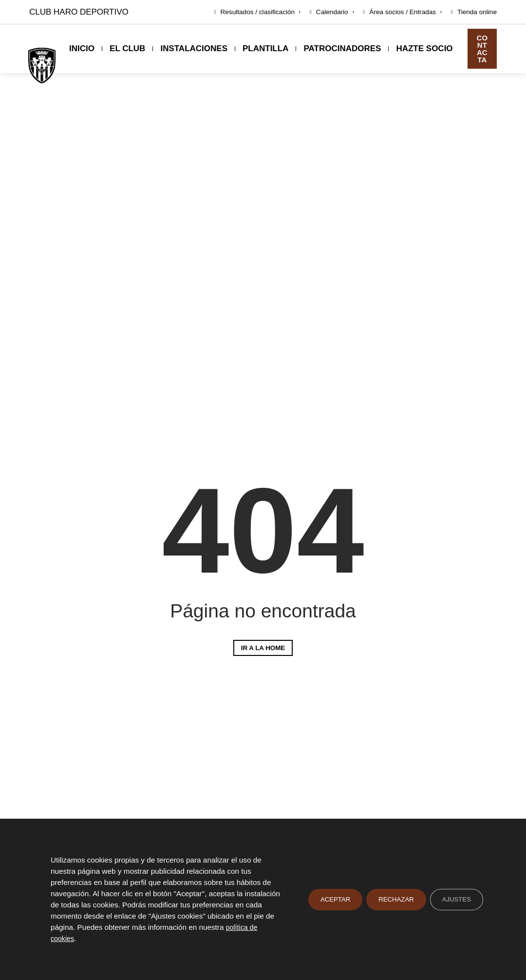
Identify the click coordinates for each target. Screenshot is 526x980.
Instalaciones (194, 48)
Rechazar (393, 899)
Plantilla (265, 48)
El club (127, 48)
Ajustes (456, 899)
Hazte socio (424, 48)
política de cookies (81, 938)
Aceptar (330, 899)
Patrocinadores (342, 48)
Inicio (82, 48)
